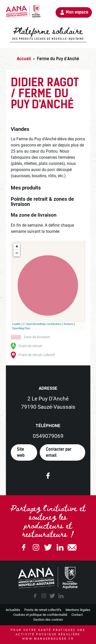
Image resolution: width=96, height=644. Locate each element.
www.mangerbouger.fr (48, 639)
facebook (35, 596)
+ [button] (17, 247)
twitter (52, 596)
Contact (77, 615)
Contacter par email (59, 452)
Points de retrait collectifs (43, 610)
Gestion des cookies (48, 620)
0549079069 (48, 436)
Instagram (36, 547)
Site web (21, 452)
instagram (44, 596)
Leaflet (16, 324)
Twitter (48, 547)
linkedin (61, 596)
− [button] (17, 253)
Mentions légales (78, 610)
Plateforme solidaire (48, 34)
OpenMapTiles (21, 328)
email (72, 547)
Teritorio (68, 324)
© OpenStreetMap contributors (42, 324)
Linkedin (60, 547)
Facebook (24, 547)
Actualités (13, 610)
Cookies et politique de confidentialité (40, 615)
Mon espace (77, 12)
